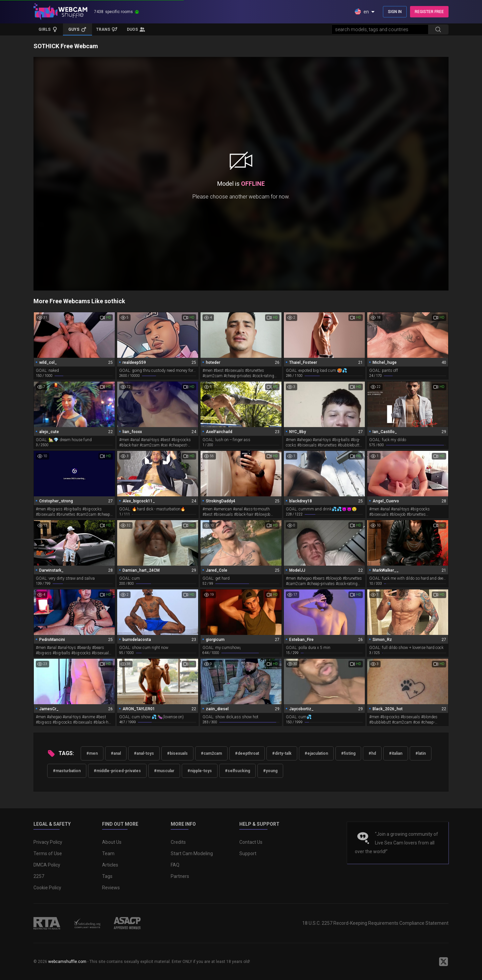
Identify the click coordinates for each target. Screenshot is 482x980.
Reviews (111, 888)
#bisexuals (177, 753)
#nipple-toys (200, 771)
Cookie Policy (47, 888)
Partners (180, 876)
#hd (372, 753)
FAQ (175, 865)
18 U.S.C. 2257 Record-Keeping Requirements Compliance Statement (375, 923)
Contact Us (251, 842)
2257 (39, 876)
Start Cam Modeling (192, 853)
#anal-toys (144, 753)
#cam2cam (211, 753)
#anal (116, 753)
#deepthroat (247, 753)
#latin (421, 753)
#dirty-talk (282, 753)
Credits (178, 842)
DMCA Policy (47, 865)
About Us (112, 842)
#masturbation (67, 771)
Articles (110, 865)
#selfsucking (237, 771)
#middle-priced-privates (117, 771)
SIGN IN (395, 12)
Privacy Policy (48, 842)
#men (92, 753)
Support (248, 853)
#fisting (348, 753)
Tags (107, 876)
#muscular (164, 771)
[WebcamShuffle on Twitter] (444, 962)
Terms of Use (48, 853)
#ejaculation (316, 753)
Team (108, 853)
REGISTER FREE (429, 12)
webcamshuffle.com (67, 962)
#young (270, 771)
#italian (396, 753)
